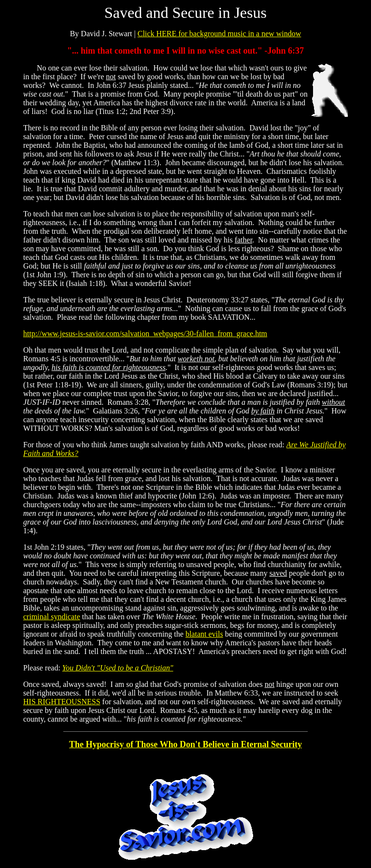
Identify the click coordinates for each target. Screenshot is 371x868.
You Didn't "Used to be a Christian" (118, 668)
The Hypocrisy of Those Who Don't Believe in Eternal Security (185, 744)
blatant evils (204, 634)
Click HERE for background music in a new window (220, 34)
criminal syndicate (52, 617)
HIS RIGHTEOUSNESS (62, 702)
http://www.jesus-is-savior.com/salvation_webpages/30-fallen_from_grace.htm (145, 334)
